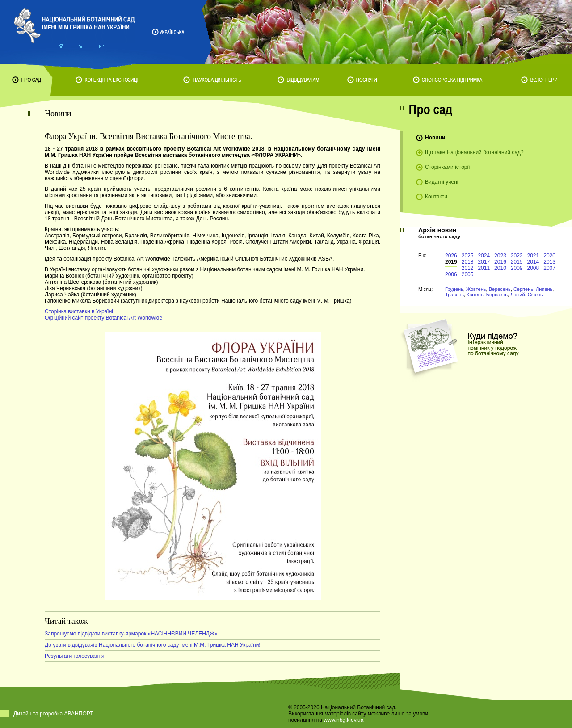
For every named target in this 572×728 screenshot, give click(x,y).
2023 (500, 256)
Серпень (523, 289)
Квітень (475, 295)
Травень (454, 295)
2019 (451, 262)
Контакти (436, 197)
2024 (484, 256)
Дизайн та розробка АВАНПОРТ (53, 714)
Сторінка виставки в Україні (79, 311)
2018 (468, 262)
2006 (451, 274)
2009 (517, 268)
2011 (484, 268)
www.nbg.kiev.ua (343, 720)
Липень (544, 289)
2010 (500, 268)
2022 (517, 256)
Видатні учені (442, 182)
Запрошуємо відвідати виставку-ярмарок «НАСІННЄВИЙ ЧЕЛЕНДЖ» (131, 634)
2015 (517, 262)
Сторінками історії (448, 167)
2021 (533, 256)
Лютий (518, 295)
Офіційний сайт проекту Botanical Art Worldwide (103, 318)
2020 (549, 256)
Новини (435, 138)
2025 (468, 256)
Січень (535, 295)
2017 (484, 262)
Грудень (454, 289)
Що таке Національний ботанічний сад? (474, 152)
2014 (533, 262)
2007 (549, 268)
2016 (500, 262)
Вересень (500, 289)
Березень (497, 295)
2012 (468, 268)
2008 (533, 268)
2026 (451, 256)
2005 (468, 274)
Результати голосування (75, 656)
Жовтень (476, 289)
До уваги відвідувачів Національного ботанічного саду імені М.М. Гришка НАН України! (153, 645)
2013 (549, 262)
